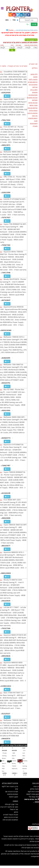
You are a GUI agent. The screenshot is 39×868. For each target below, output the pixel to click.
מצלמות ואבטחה (33, 108)
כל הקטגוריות (32, 40)
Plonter (22, 30)
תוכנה (36, 121)
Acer (24, 748)
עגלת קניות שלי (34, 797)
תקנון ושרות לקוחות (33, 794)
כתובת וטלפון (35, 789)
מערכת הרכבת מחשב (11, 817)
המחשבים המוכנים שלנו (10, 820)
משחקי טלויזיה (33, 110)
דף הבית (36, 786)
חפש (34, 24)
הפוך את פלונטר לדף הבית (9, 807)
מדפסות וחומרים (33, 82)
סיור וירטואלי (14, 809)
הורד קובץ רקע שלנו (11, 804)
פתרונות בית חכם (33, 113)
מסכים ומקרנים (33, 95)
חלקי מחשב (34, 74)
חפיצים (35, 77)
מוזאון (16, 812)
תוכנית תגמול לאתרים (11, 815)
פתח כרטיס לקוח (33, 792)
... (25, 761)
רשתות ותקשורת (33, 118)
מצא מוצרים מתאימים (12, 50)
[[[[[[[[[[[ (25, 47)
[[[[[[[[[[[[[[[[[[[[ (17, 47)
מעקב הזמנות (13, 797)
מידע (7, 96)
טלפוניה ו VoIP (33, 79)
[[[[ (9, 47)
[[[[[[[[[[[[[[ (33, 47)
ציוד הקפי (35, 116)
